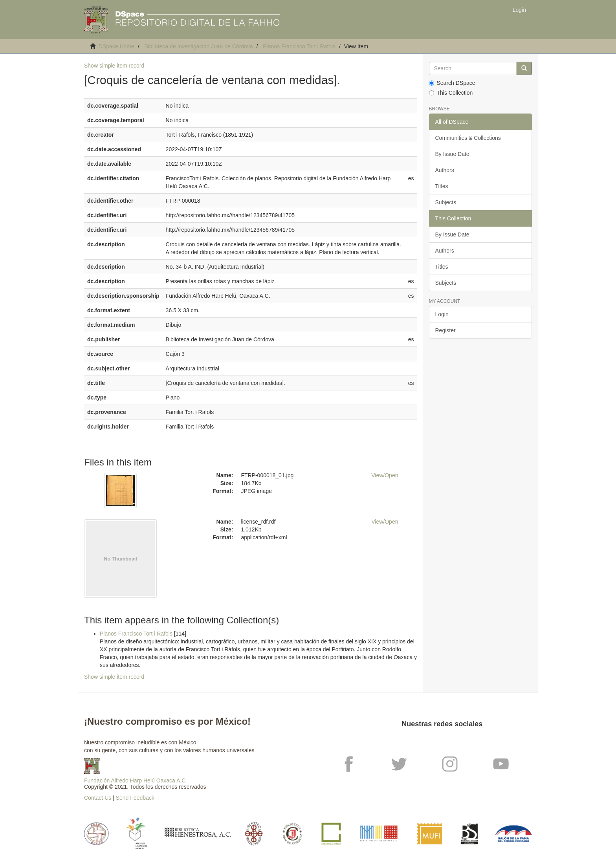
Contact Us (98, 798)
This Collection (451, 93)
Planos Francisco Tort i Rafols (299, 46)
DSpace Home (116, 46)
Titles (442, 186)
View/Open (385, 475)
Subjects (446, 202)
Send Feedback (135, 798)
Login (442, 314)
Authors (445, 170)
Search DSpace (452, 83)
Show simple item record (114, 66)
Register (445, 330)
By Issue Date (452, 154)
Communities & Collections (468, 138)
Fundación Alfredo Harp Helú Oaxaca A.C (135, 780)
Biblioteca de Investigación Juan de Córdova (198, 46)
